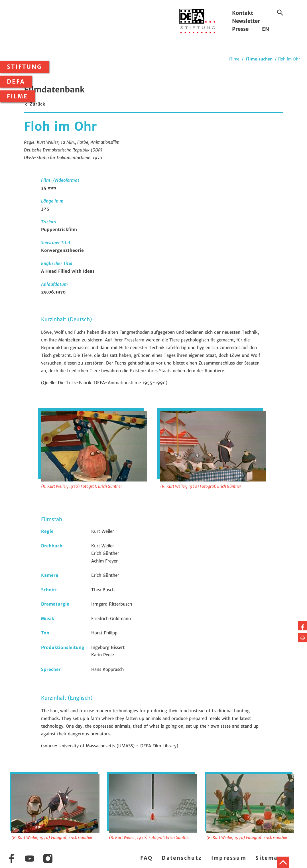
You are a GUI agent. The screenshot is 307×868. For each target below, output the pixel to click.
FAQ (146, 858)
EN (266, 29)
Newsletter (246, 21)
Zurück (34, 104)
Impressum (229, 858)
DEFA (16, 82)
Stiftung (25, 67)
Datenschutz (182, 858)
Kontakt (243, 13)
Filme (17, 96)
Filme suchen (259, 59)
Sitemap (269, 858)
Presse (240, 29)
